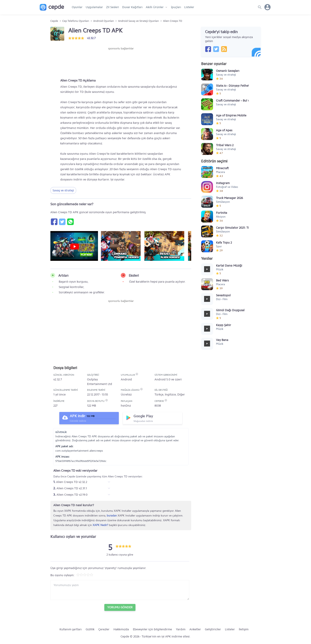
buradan (112, 516)
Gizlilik (90, 629)
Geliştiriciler (213, 629)
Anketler (195, 629)
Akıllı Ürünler (155, 7)
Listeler (189, 7)
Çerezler (104, 629)
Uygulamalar (94, 7)
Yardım (181, 629)
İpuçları (176, 7)
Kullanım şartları (71, 629)
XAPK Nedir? (100, 525)
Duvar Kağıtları (132, 7)
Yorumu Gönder (120, 607)
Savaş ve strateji (63, 190)
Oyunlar (77, 7)
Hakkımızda (121, 629)
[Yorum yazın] (120, 590)
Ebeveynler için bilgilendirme (152, 629)
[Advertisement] (121, 62)
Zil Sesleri (113, 7)
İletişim (244, 629)
